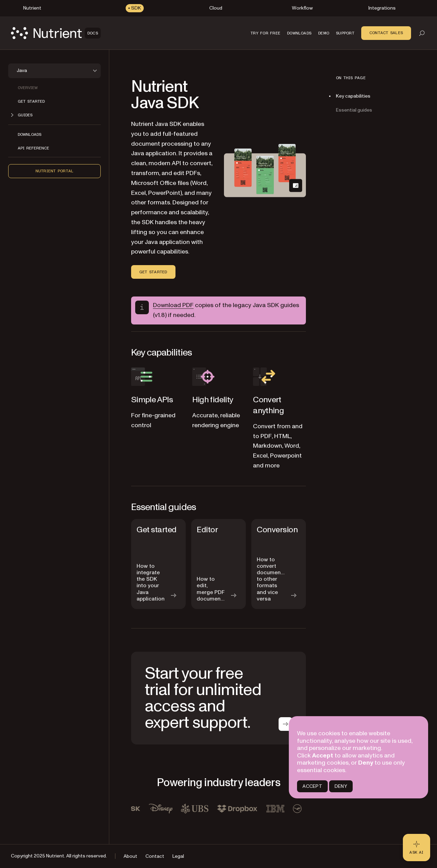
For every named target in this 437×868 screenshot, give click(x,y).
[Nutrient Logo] (56, 33)
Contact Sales (386, 33)
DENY (341, 786)
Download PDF (173, 305)
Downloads (30, 134)
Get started (31, 101)
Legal (178, 856)
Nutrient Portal (55, 171)
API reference (33, 148)
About (130, 856)
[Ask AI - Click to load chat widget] (417, 848)
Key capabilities (353, 96)
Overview (28, 88)
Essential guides (354, 110)
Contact (155, 856)
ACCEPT (312, 786)
